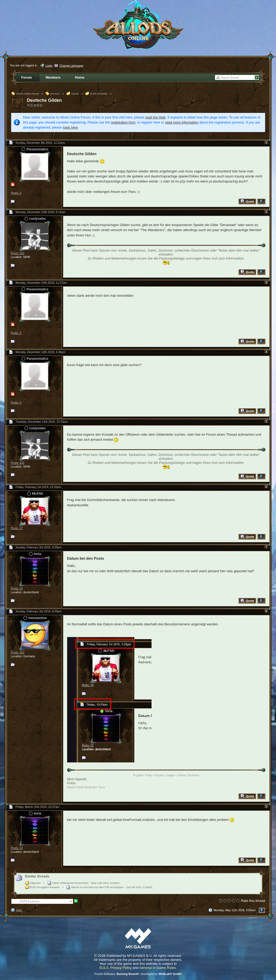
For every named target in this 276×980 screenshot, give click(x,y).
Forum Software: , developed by (138, 974)
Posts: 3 (16, 193)
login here (70, 127)
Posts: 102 (18, 253)
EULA (104, 968)
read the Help (155, 117)
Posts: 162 (18, 652)
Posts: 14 (17, 588)
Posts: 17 (17, 528)
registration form (123, 122)
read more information (182, 122)
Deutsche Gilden (44, 100)
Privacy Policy (121, 968)
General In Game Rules (158, 968)
